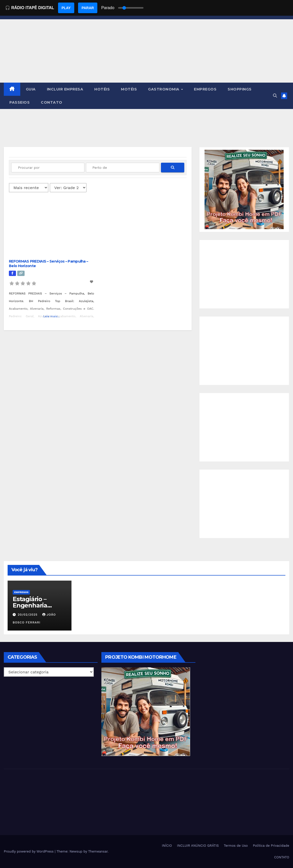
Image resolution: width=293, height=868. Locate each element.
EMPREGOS (205, 89)
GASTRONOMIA (164, 89)
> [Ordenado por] (29, 188)
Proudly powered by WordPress (29, 851)
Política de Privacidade (271, 846)
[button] (275, 96)
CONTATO (52, 102)
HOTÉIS (102, 89)
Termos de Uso (236, 846)
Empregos (21, 592)
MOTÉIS (129, 89)
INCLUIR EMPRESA (65, 89)
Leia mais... (52, 316)
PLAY (66, 8)
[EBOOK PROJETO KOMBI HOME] (244, 189)
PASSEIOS (20, 102)
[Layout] (68, 188)
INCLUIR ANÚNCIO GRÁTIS (198, 846)
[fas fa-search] (173, 168)
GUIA (31, 89)
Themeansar (98, 851)
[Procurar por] (48, 168)
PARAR (88, 8)
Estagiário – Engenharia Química (30, 605)
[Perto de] (123, 168)
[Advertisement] (244, 274)
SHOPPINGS (240, 89)
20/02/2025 (28, 615)
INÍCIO (167, 846)
